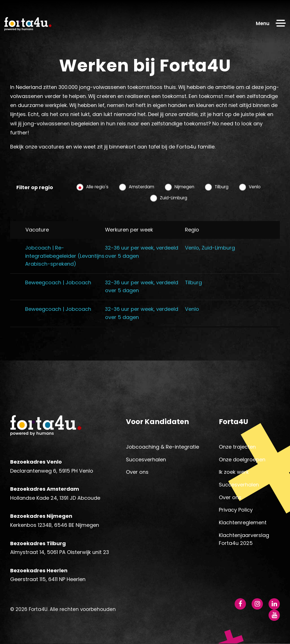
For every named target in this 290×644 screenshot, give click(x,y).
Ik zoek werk (234, 472)
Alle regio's (97, 197)
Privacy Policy (236, 510)
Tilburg (222, 197)
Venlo (255, 197)
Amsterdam (141, 197)
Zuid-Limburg (174, 208)
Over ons (137, 472)
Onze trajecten (237, 447)
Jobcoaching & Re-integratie (163, 447)
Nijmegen (184, 197)
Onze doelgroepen (242, 460)
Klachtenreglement (243, 523)
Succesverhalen (146, 460)
